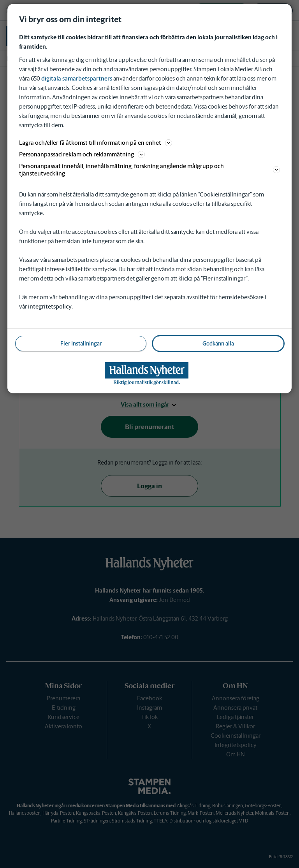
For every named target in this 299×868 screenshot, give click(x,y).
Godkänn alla (218, 344)
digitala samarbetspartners (77, 78)
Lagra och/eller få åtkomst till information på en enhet (96, 143)
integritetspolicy (50, 306)
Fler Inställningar (81, 344)
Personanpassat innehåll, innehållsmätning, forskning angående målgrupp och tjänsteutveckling (149, 170)
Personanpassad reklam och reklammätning (82, 154)
